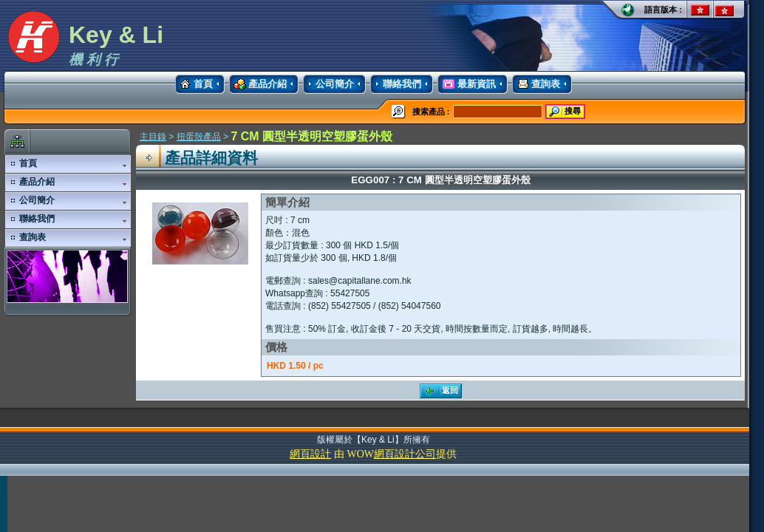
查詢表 (536, 84)
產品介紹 (258, 84)
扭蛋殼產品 (199, 137)
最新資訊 (467, 84)
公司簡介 (328, 84)
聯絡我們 (396, 84)
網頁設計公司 (405, 454)
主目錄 (153, 137)
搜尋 (564, 112)
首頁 (194, 84)
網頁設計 (310, 454)
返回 (440, 391)
